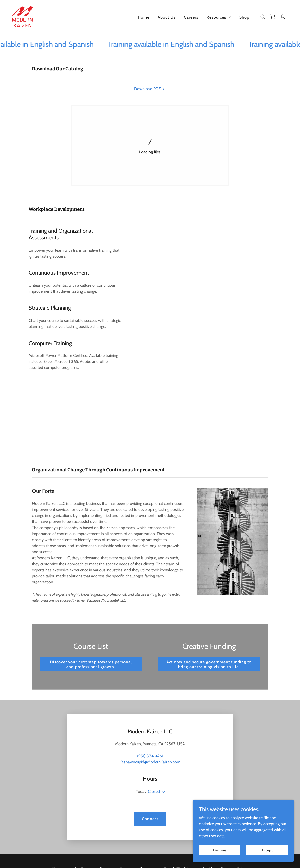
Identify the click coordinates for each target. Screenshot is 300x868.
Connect (150, 819)
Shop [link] (244, 17)
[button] (219, 17)
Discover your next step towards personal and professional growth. (91, 664)
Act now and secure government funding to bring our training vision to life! (209, 664)
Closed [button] (154, 792)
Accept (267, 850)
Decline (220, 850)
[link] (22, 16)
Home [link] (144, 17)
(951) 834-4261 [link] (150, 756)
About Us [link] (167, 17)
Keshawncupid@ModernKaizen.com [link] (150, 762)
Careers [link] (191, 17)
